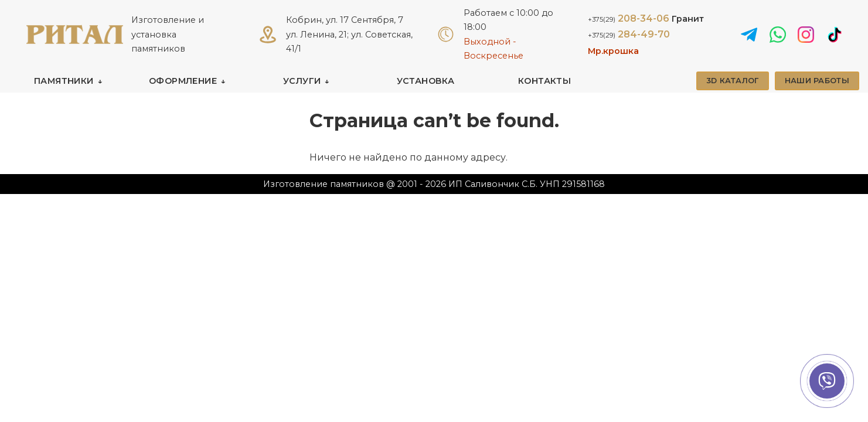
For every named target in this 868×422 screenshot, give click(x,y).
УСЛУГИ (302, 81)
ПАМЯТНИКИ (64, 81)
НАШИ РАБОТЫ (817, 81)
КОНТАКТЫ (544, 81)
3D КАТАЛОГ (733, 81)
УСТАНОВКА (426, 81)
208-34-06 (646, 18)
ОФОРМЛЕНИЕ (183, 81)
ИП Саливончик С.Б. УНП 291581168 (527, 184)
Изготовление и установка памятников (168, 34)
